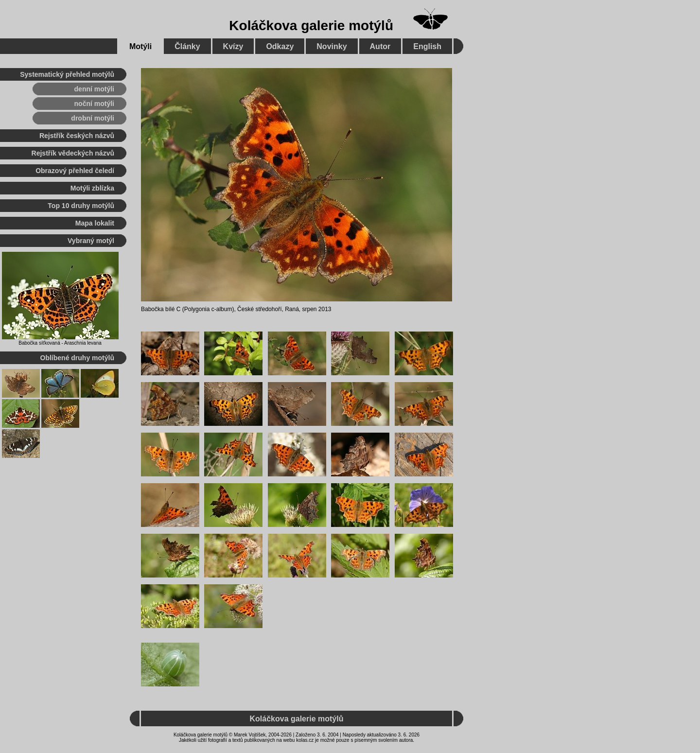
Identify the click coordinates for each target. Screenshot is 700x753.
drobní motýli (93, 118)
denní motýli (94, 89)
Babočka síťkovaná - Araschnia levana (60, 343)
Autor (380, 46)
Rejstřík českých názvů (77, 136)
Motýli (140, 46)
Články (187, 46)
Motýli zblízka (92, 188)
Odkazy (280, 46)
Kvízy (233, 46)
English (427, 46)
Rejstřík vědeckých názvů (73, 153)
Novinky (332, 46)
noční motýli (94, 104)
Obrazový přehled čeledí (75, 171)
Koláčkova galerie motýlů (311, 26)
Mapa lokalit (95, 223)
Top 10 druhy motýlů (81, 206)
